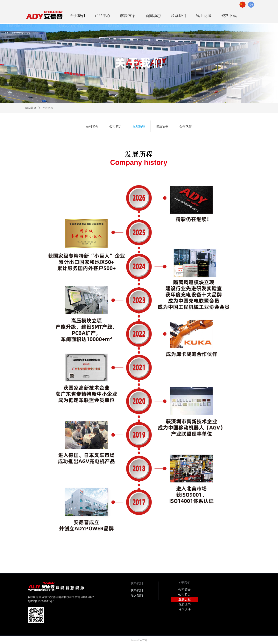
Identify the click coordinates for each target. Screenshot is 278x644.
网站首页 (31, 108)
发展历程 (48, 108)
